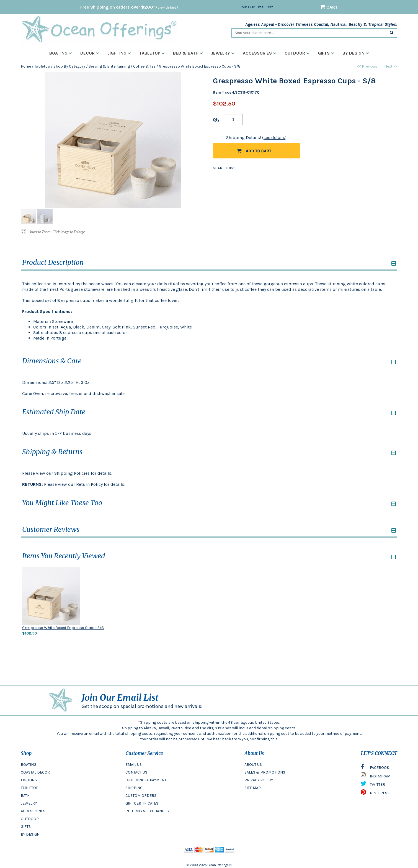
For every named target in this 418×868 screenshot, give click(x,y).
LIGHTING (29, 780)
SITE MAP (253, 788)
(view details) (167, 7)
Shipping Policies (72, 473)
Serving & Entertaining (109, 66)
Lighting (119, 53)
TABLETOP (30, 788)
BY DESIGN (30, 834)
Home (26, 66)
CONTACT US (136, 772)
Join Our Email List (256, 7)
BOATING (29, 765)
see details (274, 138)
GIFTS (26, 827)
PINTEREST (375, 793)
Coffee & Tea (144, 66)
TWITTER (373, 785)
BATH (25, 796)
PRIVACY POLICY (259, 780)
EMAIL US (134, 765)
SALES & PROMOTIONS (265, 772)
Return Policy (89, 484)
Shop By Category (69, 66)
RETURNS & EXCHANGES (147, 811)
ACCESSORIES (33, 811)
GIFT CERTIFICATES (142, 803)
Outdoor (297, 53)
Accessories (260, 53)
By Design (356, 53)
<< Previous (367, 66)
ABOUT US (253, 765)
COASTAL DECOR (35, 772)
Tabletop (152, 53)
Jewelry (223, 53)
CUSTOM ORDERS (141, 796)
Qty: (217, 120)
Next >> (391, 66)
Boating (61, 53)
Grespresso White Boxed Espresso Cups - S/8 (63, 628)
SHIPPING (134, 788)
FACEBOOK (375, 768)
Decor (90, 53)
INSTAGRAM (376, 776)
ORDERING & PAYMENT (146, 780)
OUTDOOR (30, 819)
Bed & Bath (188, 53)
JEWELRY (29, 803)
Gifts (326, 53)
